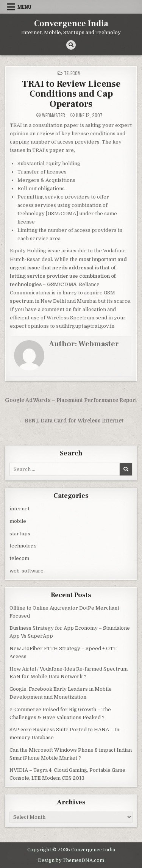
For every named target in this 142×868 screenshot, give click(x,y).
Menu (24, 7)
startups (20, 534)
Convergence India (71, 23)
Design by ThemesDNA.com (71, 860)
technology (23, 546)
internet (20, 509)
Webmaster (54, 115)
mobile (18, 521)
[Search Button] (71, 45)
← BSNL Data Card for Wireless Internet (71, 421)
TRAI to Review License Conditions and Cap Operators (71, 94)
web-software (27, 571)
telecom (72, 73)
